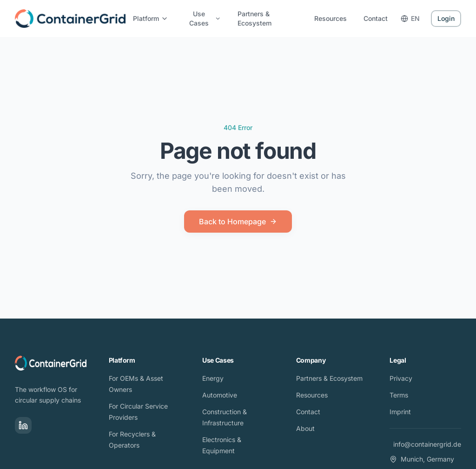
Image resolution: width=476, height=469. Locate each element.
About (305, 428)
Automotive (220, 395)
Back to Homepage (238, 221)
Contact (376, 18)
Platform (151, 18)
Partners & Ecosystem (255, 18)
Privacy (401, 378)
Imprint (400, 412)
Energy (213, 378)
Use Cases (205, 18)
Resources (331, 18)
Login (446, 18)
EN (410, 18)
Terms (399, 395)
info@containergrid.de (427, 444)
